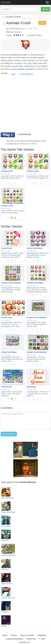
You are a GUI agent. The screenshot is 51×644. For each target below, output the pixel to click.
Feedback (42, 635)
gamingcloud (32, 176)
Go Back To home (13, 17)
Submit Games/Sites (15, 639)
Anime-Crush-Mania (35, 248)
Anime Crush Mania (9, 352)
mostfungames (33, 392)
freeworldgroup (15, 29)
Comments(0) (24, 134)
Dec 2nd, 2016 (31, 29)
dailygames (32, 357)
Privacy (14, 635)
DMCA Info (31, 639)
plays (19, 32)
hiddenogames (33, 253)
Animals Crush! (7, 206)
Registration (32, 387)
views (12, 32)
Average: (31, 35)
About (5, 635)
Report (42, 23)
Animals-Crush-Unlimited (11, 283)
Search (46, 9)
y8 (3, 211)
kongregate (32, 322)
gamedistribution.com (9, 253)
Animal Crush (7, 248)
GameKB (6, 2)
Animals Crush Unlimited (37, 318)
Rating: (9, 35)
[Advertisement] (26, 104)
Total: (39, 35)
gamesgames (7, 322)
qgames (5, 176)
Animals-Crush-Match (35, 283)
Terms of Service (27, 635)
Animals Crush (7, 171)
